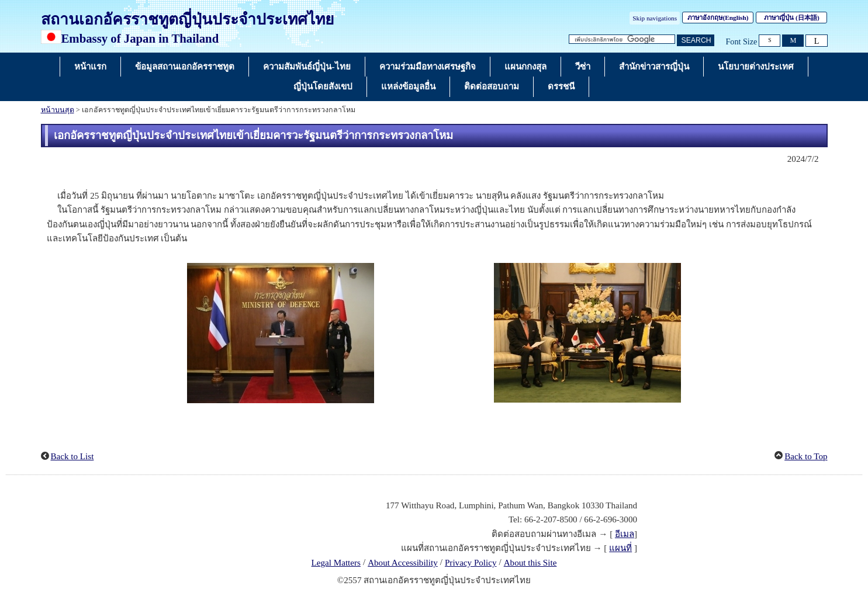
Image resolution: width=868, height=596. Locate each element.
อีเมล (625, 534)
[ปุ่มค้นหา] (696, 41)
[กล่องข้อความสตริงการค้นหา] (622, 39)
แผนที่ (620, 548)
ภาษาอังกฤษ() (718, 18)
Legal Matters (336, 563)
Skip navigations (655, 18)
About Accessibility (403, 563)
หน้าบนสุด (58, 110)
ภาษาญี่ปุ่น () (791, 18)
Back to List (72, 456)
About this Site (530, 563)
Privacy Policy (471, 563)
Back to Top (806, 456)
